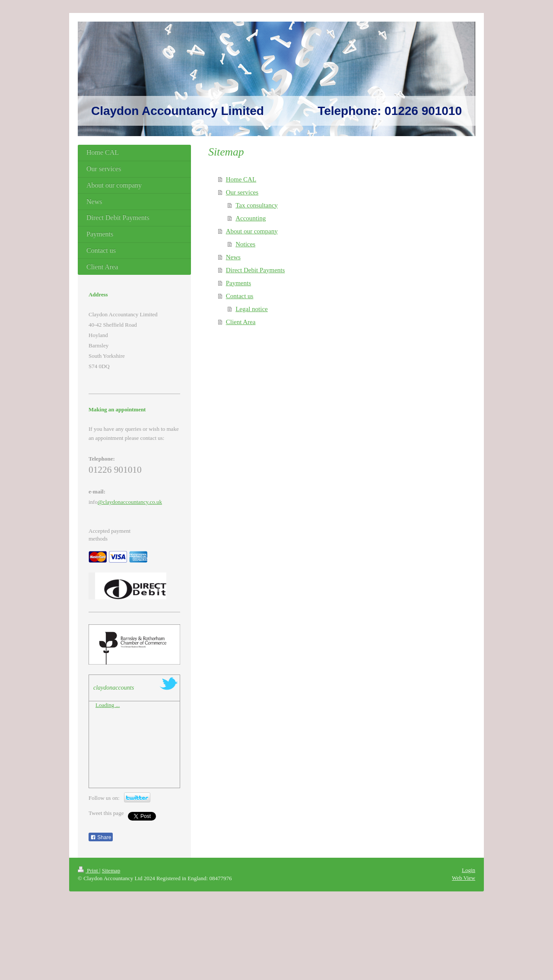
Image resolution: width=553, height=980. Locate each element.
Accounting (251, 218)
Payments (238, 283)
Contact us (240, 296)
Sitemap (111, 870)
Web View (464, 878)
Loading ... (108, 705)
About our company (252, 231)
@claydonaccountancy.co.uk (130, 502)
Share (101, 837)
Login (469, 870)
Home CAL (241, 179)
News (233, 257)
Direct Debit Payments (256, 270)
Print (89, 870)
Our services (242, 192)
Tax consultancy (257, 205)
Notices (245, 244)
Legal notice (252, 309)
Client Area (241, 322)
